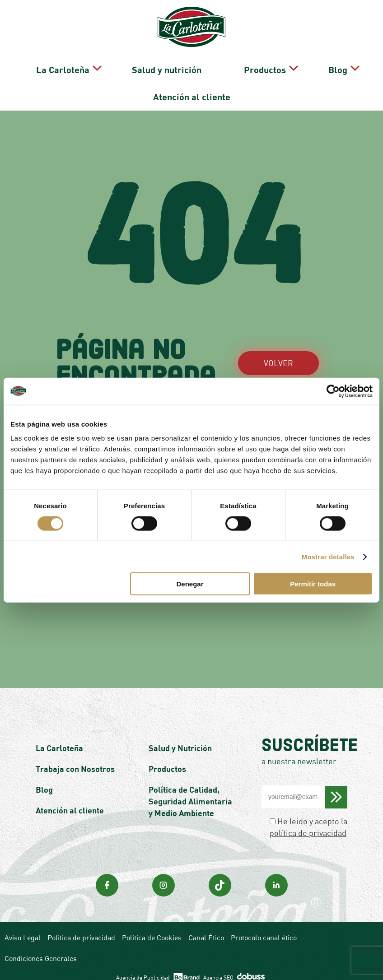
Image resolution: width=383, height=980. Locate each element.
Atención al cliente (192, 87)
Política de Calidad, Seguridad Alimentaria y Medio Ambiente (190, 789)
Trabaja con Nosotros (75, 756)
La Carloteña (82, 66)
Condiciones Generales (41, 946)
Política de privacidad (81, 925)
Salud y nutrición (173, 66)
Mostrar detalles (328, 556)
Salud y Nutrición (180, 735)
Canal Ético (206, 925)
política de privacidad (308, 820)
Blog (307, 66)
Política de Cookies (152, 925)
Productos (247, 66)
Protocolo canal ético (264, 925)
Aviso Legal (23, 925)
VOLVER (278, 350)
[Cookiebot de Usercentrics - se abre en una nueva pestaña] (333, 391)
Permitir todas (313, 584)
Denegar (190, 584)
